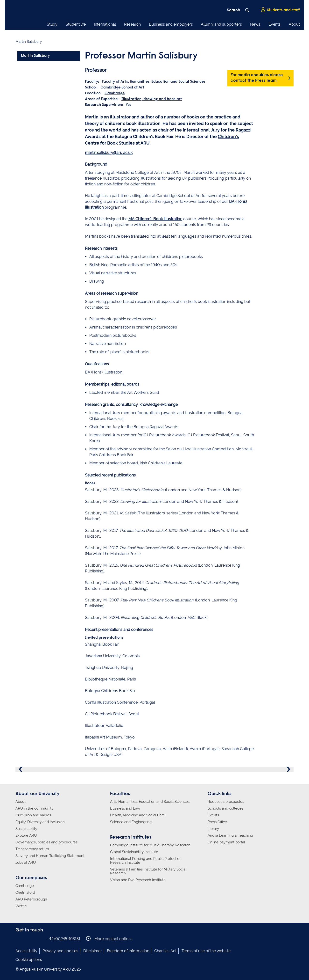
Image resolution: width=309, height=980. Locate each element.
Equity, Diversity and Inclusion (40, 822)
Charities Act (165, 951)
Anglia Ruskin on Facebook (19, 939)
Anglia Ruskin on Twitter (33, 939)
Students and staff (280, 10)
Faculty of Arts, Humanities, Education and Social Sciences (154, 82)
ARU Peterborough (31, 899)
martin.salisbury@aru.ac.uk (109, 153)
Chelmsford (25, 892)
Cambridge (115, 93)
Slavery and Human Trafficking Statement (50, 856)
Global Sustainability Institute (134, 852)
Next (288, 769)
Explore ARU (26, 835)
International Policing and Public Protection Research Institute (146, 861)
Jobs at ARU (26, 863)
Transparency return (32, 849)
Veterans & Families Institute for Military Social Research (148, 871)
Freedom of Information (128, 951)
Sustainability (26, 829)
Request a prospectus (226, 802)
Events (274, 24)
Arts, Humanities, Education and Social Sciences (150, 802)
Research (132, 24)
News (255, 24)
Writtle (21, 906)
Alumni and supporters (221, 24)
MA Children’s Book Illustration (155, 219)
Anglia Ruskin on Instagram (26, 939)
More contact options (109, 939)
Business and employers (171, 24)
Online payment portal (226, 842)
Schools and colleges (225, 808)
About (294, 24)
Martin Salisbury (35, 56)
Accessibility (26, 951)
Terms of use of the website (206, 951)
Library (213, 829)
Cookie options (29, 960)
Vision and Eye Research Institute (138, 880)
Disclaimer (93, 951)
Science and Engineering (131, 822)
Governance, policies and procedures (46, 842)
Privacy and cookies (60, 951)
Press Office (217, 822)
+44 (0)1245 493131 (64, 939)
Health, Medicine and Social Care (137, 815)
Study (52, 24)
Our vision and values (33, 815)
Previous (21, 769)
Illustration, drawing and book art (152, 99)
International (105, 24)
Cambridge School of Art (122, 88)
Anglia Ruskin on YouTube (40, 939)
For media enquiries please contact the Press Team (257, 78)
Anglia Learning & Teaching (230, 835)
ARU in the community (34, 808)
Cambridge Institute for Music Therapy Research (150, 845)
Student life (76, 24)
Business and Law (125, 808)
